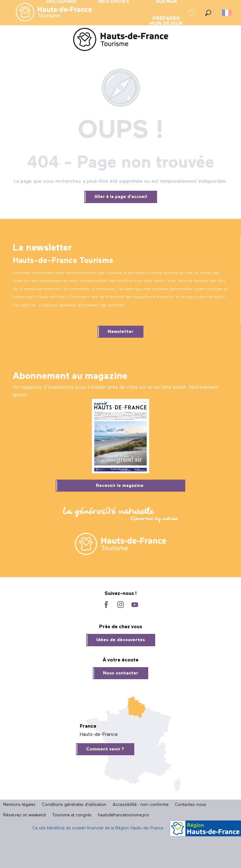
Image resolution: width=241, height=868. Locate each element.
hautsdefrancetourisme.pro (124, 815)
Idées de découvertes (121, 640)
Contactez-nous (190, 805)
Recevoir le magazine (120, 486)
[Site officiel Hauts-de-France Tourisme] (121, 41)
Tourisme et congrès (72, 815)
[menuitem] (49, 13)
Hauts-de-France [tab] (99, 735)
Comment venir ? (105, 749)
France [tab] (88, 726)
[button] (208, 13)
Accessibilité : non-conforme (141, 805)
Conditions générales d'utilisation (74, 805)
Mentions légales (19, 805)
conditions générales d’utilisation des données (81, 305)
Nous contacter (120, 673)
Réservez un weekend (24, 815)
